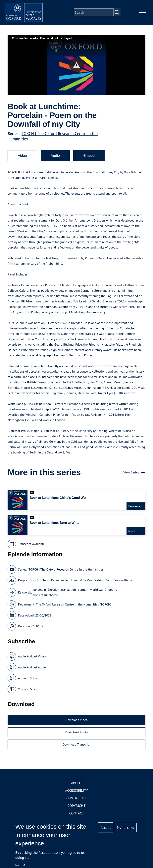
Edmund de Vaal (82, 585)
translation (69, 594)
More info (21, 865)
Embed (89, 160)
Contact (77, 818)
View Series (131, 477)
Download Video (76, 725)
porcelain (40, 594)
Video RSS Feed (29, 694)
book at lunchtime (46, 600)
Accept (106, 828)
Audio (55, 160)
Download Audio (76, 737)
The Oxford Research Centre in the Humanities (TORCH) (73, 609)
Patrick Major (103, 585)
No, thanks (126, 827)
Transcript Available (31, 549)
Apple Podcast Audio (32, 672)
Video (22, 160)
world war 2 (98, 594)
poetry (113, 594)
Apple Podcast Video (32, 661)
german (83, 594)
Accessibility (76, 795)
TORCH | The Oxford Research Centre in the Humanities (66, 574)
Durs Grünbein (39, 585)
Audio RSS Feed (29, 683)
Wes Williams (123, 585)
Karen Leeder (60, 585)
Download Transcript (76, 749)
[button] (77, 70)
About (76, 787)
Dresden (53, 594)
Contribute (76, 803)
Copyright (77, 810)
